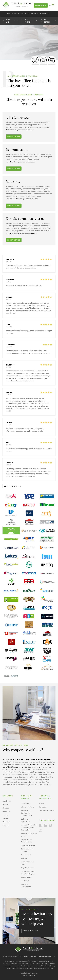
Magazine (6, 822)
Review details (14, 137)
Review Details (14, 206)
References (7, 812)
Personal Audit (26, 855)
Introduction (7, 801)
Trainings (6, 815)
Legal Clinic (25, 881)
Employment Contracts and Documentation (27, 813)
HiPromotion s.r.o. (29, 975)
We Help (5, 818)
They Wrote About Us (47, 811)
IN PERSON (47, 21)
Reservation (41, 5)
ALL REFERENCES (10, 486)
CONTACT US (28, 931)
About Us (6, 808)
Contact (5, 825)
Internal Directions (27, 807)
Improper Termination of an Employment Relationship (29, 827)
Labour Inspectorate (28, 845)
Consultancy (25, 804)
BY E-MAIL (8, 21)
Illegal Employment (28, 868)
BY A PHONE (27, 21)
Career (42, 804)
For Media (43, 807)
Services (5, 804)
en (50, 6)
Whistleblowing (26, 877)
